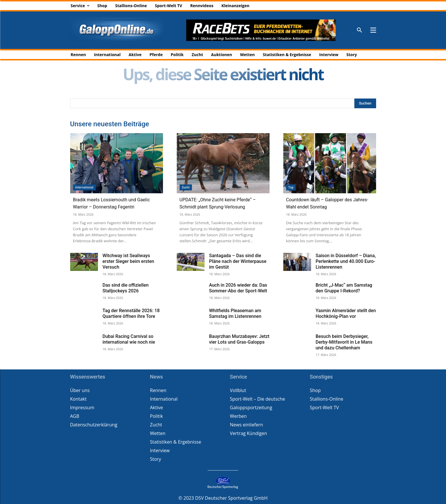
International (84, 187)
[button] (359, 30)
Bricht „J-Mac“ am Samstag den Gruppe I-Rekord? (344, 288)
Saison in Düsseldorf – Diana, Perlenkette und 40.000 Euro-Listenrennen (346, 261)
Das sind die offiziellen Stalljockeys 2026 (126, 288)
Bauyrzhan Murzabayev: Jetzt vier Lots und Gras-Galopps (239, 339)
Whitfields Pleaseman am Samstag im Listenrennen (235, 313)
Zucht (186, 187)
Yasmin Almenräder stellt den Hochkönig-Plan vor (346, 313)
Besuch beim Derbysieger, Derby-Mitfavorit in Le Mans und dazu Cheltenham (344, 342)
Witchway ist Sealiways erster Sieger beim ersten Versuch (128, 261)
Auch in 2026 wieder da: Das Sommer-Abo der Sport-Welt (238, 288)
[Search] (365, 103)
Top (291, 187)
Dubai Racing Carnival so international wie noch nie (129, 339)
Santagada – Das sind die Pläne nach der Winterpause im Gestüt (238, 261)
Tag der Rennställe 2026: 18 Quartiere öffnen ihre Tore (131, 313)
